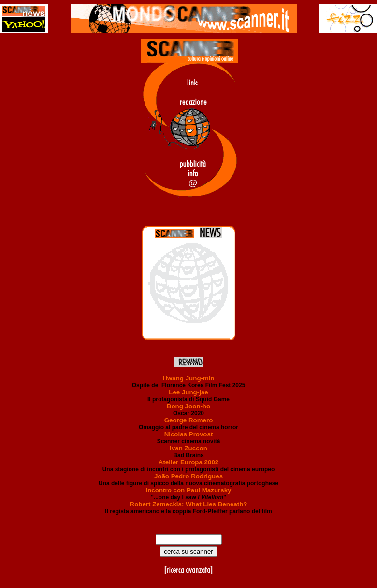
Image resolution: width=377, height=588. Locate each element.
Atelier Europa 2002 (188, 462)
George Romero (189, 420)
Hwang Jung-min (188, 378)
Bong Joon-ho (188, 406)
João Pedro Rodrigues (188, 476)
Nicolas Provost (189, 434)
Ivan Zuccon (188, 448)
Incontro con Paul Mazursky (188, 490)
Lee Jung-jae (188, 392)
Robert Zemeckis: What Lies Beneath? (189, 504)
